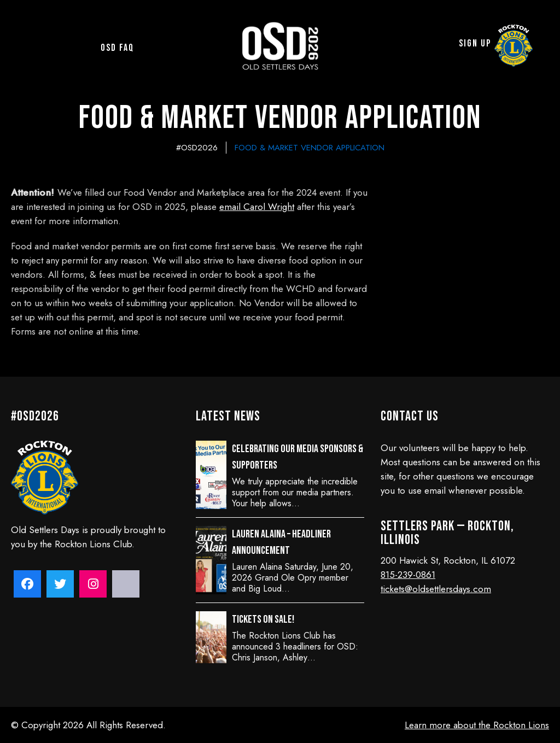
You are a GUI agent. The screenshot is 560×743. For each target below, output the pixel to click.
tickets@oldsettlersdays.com (436, 589)
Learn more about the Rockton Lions (477, 725)
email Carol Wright (257, 207)
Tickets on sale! (263, 619)
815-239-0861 (408, 575)
